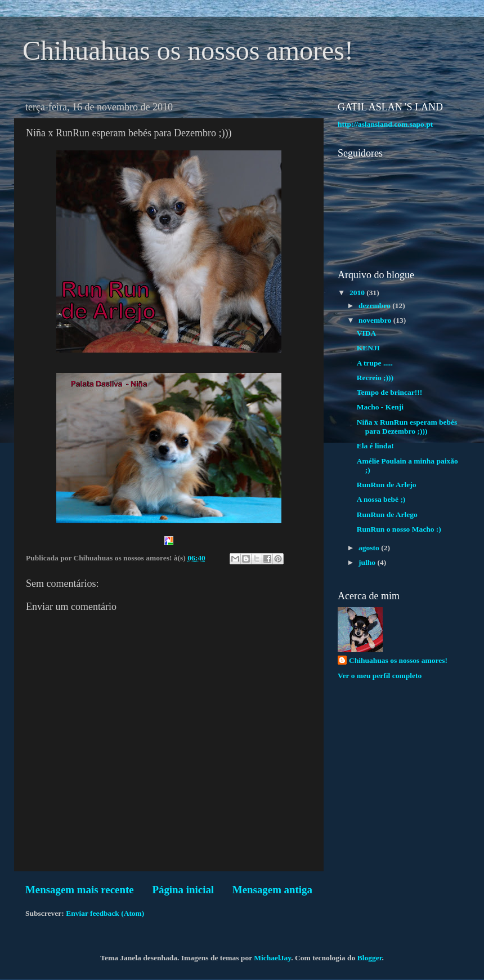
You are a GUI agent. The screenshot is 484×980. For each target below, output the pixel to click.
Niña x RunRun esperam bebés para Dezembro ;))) (407, 427)
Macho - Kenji (380, 407)
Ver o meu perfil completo (380, 676)
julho (368, 562)
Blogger (370, 958)
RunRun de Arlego (387, 514)
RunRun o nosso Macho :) (399, 529)
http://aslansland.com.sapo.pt (385, 124)
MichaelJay (272, 958)
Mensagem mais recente (80, 890)
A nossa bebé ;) (381, 499)
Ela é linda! (375, 446)
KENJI (368, 348)
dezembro (375, 306)
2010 (358, 293)
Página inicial (183, 890)
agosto (370, 548)
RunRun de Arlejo (387, 485)
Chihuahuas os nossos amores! (188, 50)
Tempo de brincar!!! (390, 392)
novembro (376, 320)
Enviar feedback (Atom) (105, 913)
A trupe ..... (375, 363)
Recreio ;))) (375, 378)
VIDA (367, 333)
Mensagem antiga (272, 890)
